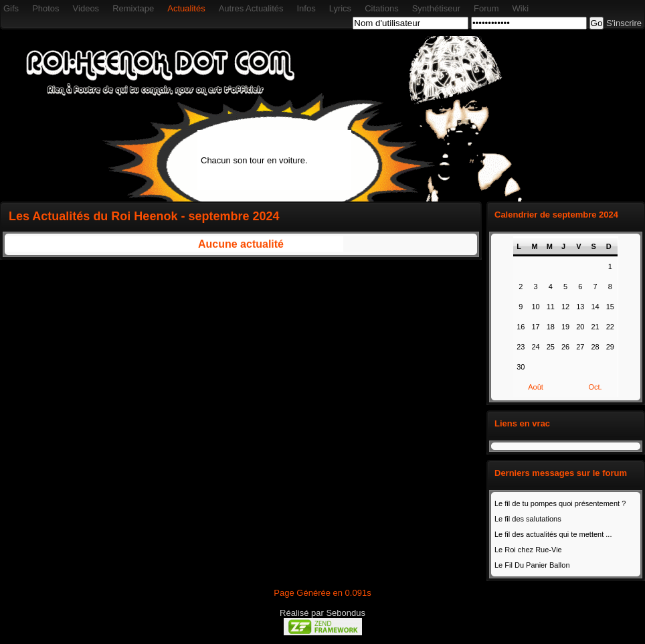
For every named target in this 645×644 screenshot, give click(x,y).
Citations (382, 8)
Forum (486, 8)
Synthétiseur (436, 8)
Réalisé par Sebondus (322, 613)
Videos (86, 8)
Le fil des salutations (528, 519)
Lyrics (340, 8)
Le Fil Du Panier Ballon (532, 565)
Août (536, 387)
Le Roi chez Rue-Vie (528, 550)
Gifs (11, 8)
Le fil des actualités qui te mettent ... (553, 534)
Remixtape (133, 8)
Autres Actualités (251, 8)
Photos (45, 8)
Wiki (521, 8)
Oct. (595, 387)
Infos (306, 8)
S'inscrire (624, 23)
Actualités (186, 8)
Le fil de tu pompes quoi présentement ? (560, 503)
